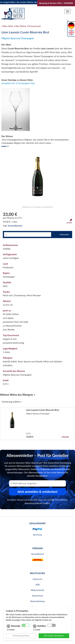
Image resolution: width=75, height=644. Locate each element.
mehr (5, 146)
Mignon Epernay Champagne (18, 38)
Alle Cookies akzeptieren (54, 636)
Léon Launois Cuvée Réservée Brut (43, 410)
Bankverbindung (37, 601)
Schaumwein (35, 26)
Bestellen (65, 234)
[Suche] (68, 21)
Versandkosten (15, 225)
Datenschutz (37, 596)
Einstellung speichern (21, 636)
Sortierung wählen (12, 402)
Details (66, 437)
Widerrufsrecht (37, 590)
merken (69, 221)
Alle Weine (21, 26)
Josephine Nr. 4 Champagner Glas (18, 83)
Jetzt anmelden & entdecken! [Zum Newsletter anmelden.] (37, 492)
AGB (38, 585)
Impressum (38, 579)
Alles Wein (8, 26)
